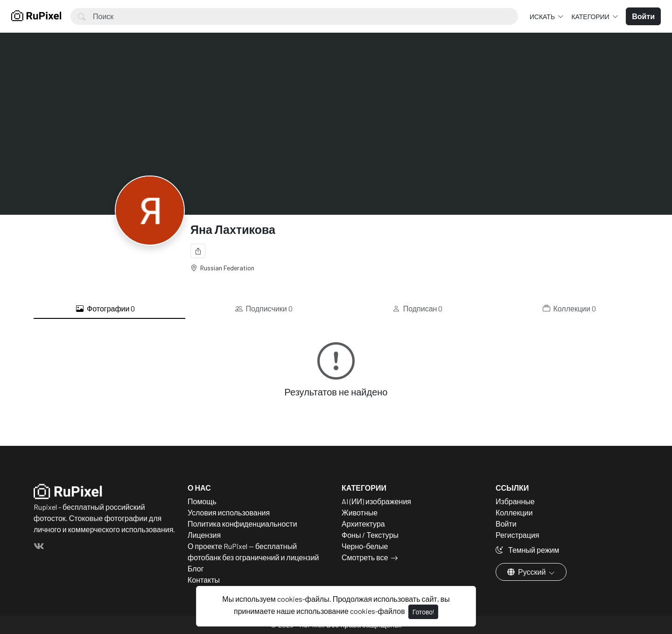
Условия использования (229, 512)
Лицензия (204, 535)
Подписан (418, 309)
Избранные (515, 501)
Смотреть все (365, 557)
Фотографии (105, 309)
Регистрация (518, 535)
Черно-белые (365, 546)
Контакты (204, 580)
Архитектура (363, 524)
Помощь (202, 501)
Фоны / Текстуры (370, 535)
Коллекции (569, 309)
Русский (527, 572)
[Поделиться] (198, 251)
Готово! (423, 612)
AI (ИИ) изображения (376, 501)
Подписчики (264, 309)
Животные (360, 512)
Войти (506, 524)
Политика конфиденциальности (242, 524)
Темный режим (527, 550)
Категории (591, 17)
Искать (543, 17)
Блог (196, 568)
